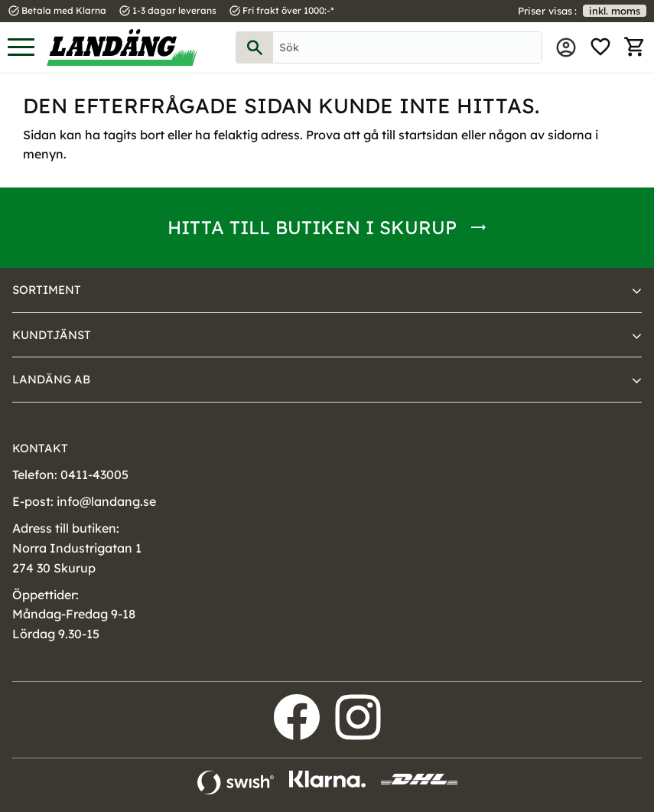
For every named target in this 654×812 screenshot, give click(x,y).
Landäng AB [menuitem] (51, 379)
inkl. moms (615, 11)
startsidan (428, 135)
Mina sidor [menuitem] (566, 47)
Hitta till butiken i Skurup (312, 227)
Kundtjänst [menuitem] (52, 335)
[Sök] (255, 47)
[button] (21, 48)
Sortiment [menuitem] (47, 290)
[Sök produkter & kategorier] (407, 47)
